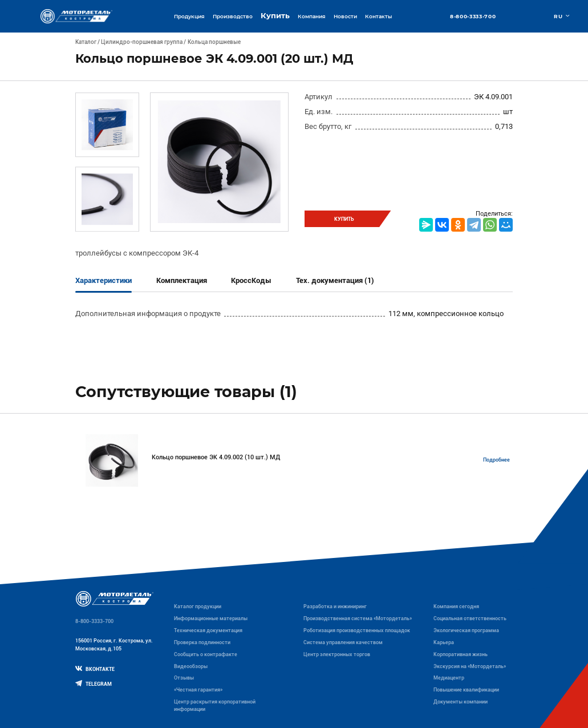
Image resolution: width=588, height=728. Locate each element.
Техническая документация (208, 630)
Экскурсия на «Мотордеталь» (470, 666)
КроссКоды (251, 280)
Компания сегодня (456, 606)
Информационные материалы (211, 618)
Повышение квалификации (466, 690)
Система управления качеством (343, 642)
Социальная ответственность (470, 618)
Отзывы (184, 678)
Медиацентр (449, 678)
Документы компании (461, 702)
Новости (345, 16)
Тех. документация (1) (335, 280)
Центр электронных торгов (337, 654)
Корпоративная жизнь (461, 654)
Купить (275, 16)
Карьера (444, 642)
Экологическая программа (466, 630)
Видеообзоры (191, 666)
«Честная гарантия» (198, 690)
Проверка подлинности (202, 642)
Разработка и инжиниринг (335, 606)
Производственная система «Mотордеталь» (358, 618)
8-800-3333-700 (473, 16)
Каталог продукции (198, 606)
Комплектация (182, 280)
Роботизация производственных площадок (357, 630)
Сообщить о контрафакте (206, 654)
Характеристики (104, 280)
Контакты (378, 16)
